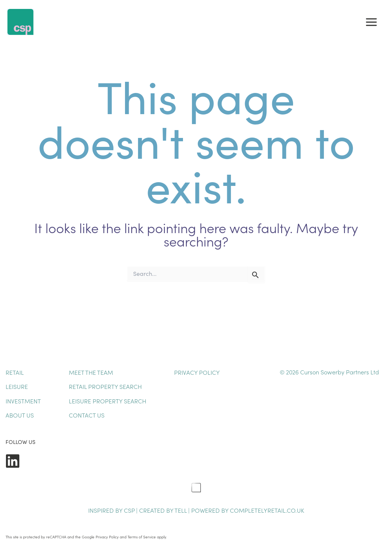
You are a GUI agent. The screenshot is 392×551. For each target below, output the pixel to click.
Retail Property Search (105, 386)
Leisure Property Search (107, 401)
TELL (181, 510)
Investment (23, 401)
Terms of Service (142, 537)
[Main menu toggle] (371, 22)
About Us (20, 415)
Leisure (17, 386)
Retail (15, 372)
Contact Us (87, 415)
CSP (129, 510)
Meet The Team (91, 372)
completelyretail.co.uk (267, 510)
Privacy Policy (197, 372)
